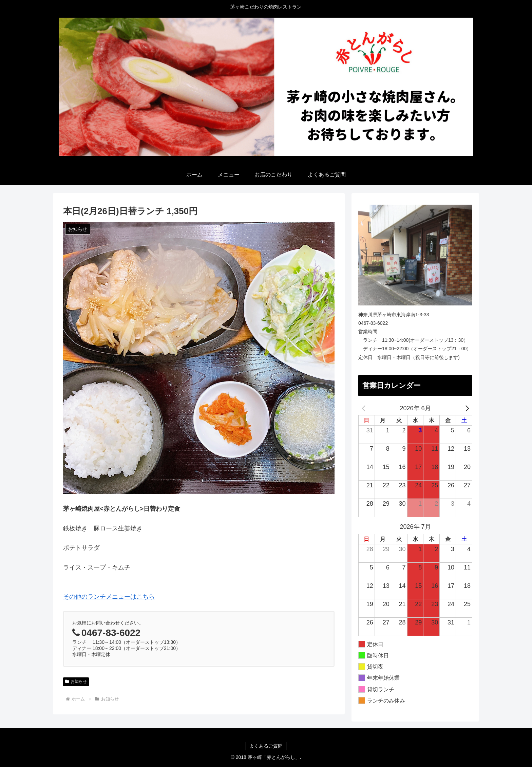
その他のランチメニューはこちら (109, 597)
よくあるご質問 (266, 746)
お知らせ (76, 681)
